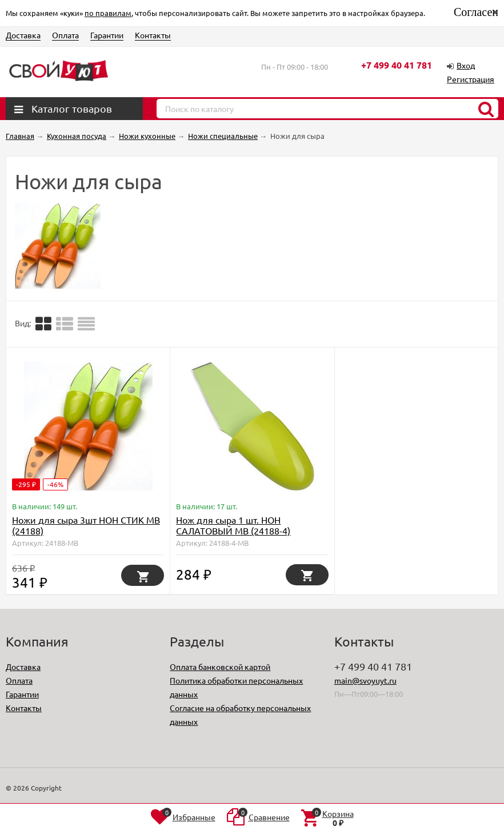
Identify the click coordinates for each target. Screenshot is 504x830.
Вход (466, 65)
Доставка (23, 35)
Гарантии (107, 35)
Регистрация (471, 79)
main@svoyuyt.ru (365, 680)
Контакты (153, 35)
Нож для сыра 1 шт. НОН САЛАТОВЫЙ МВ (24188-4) (233, 525)
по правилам (108, 13)
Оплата (65, 35)
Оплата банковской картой (220, 667)
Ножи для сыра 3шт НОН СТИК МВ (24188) (86, 525)
